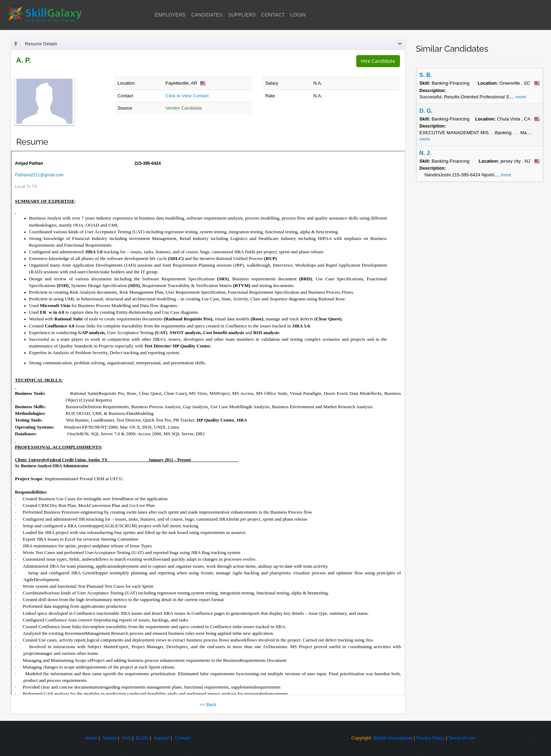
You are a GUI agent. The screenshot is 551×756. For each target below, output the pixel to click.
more (520, 97)
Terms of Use (462, 738)
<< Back (208, 705)
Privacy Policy (430, 738)
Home (91, 738)
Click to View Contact (187, 96)
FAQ (127, 738)
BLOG (142, 738)
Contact (183, 738)
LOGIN (298, 15)
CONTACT (273, 15)
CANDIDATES (207, 15)
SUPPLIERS (242, 15)
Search (109, 738)
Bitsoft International (393, 738)
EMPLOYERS (170, 15)
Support (162, 738)
